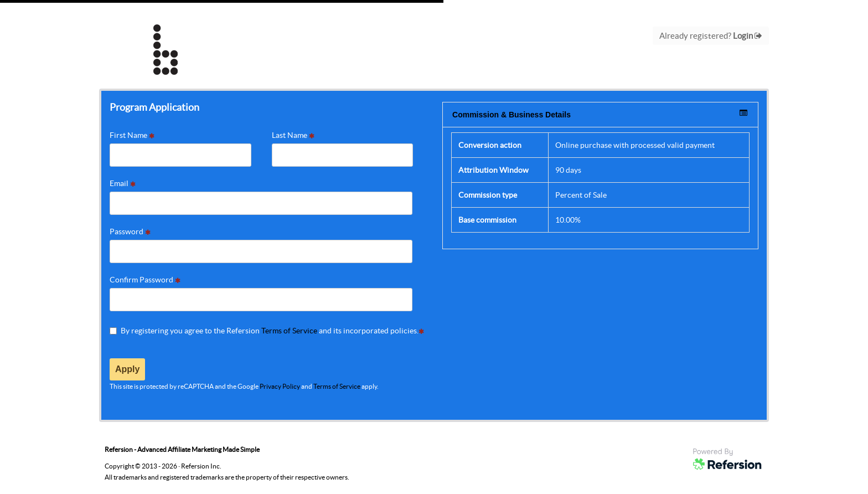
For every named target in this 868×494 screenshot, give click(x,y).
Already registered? (711, 36)
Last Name (293, 135)
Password (130, 231)
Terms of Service (289, 331)
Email (123, 183)
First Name (132, 135)
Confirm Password (145, 280)
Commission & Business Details (600, 114)
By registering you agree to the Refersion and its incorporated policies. (267, 331)
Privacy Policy (280, 386)
